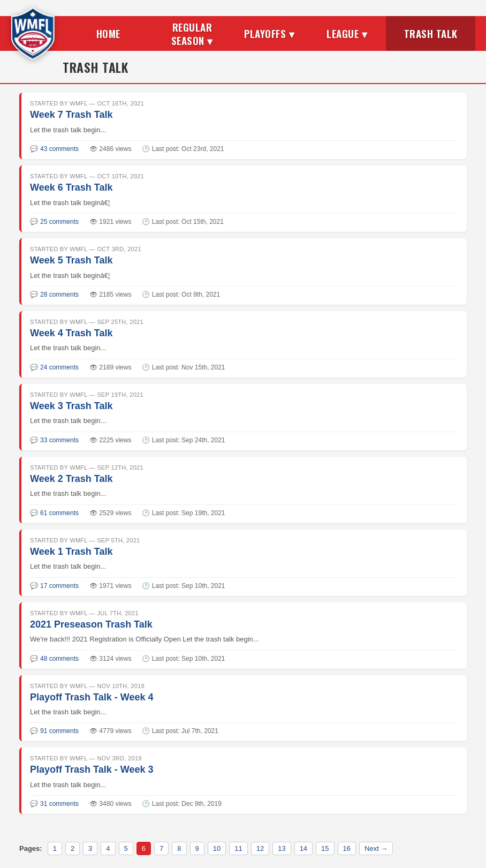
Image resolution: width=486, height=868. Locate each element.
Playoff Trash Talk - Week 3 (92, 769)
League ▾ (347, 33)
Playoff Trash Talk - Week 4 (92, 697)
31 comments (59, 804)
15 (325, 848)
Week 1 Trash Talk (71, 552)
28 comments (59, 295)
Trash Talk (431, 33)
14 (303, 848)
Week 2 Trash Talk (71, 479)
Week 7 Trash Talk (71, 115)
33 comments (59, 440)
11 (238, 848)
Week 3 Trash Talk (71, 406)
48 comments (59, 659)
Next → (376, 848)
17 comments (59, 586)
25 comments (59, 222)
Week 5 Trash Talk (71, 260)
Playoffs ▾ (269, 33)
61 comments (59, 513)
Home (108, 33)
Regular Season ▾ (192, 33)
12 (260, 848)
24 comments (59, 367)
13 (282, 848)
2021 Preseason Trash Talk (91, 624)
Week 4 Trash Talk (71, 333)
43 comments (59, 149)
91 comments (59, 731)
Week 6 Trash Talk (71, 187)
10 (217, 848)
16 (347, 848)
